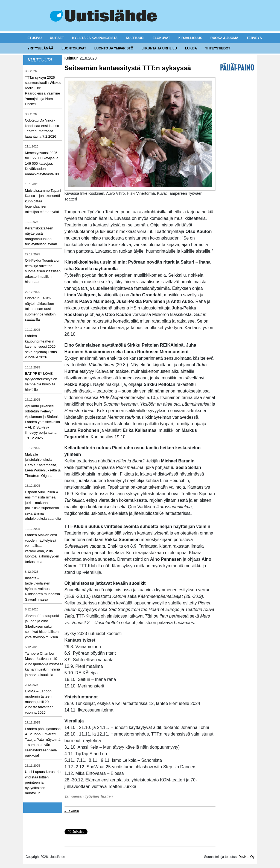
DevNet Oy (247, 857)
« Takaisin (72, 811)
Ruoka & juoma (224, 38)
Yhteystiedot (218, 48)
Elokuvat (161, 38)
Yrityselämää (40, 48)
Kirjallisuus (190, 38)
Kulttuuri (135, 38)
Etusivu (34, 38)
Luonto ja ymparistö (114, 48)
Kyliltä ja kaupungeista (95, 38)
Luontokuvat (74, 48)
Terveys (254, 38)
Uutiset (57, 38)
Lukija (191, 48)
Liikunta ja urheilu (159, 48)
